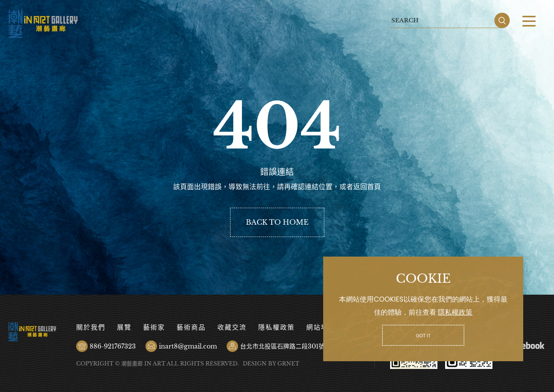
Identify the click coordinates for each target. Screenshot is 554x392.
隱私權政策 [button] (455, 312)
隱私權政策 (276, 328)
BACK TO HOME (277, 222)
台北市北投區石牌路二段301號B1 (286, 346)
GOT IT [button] (423, 336)
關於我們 (91, 328)
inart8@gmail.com (188, 346)
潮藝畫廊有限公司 (43, 24)
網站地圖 (321, 328)
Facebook (527, 345)
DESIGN (255, 364)
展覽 (124, 328)
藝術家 (154, 328)
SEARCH (502, 20)
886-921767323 (113, 346)
